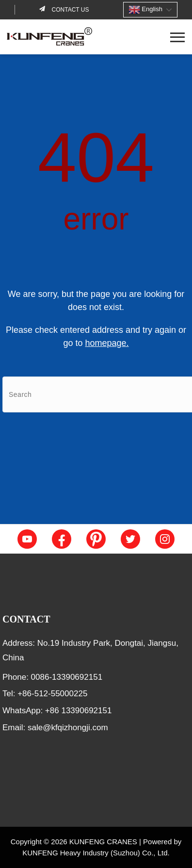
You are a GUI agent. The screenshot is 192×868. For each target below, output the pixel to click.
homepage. (107, 343)
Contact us (69, 10)
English (145, 10)
